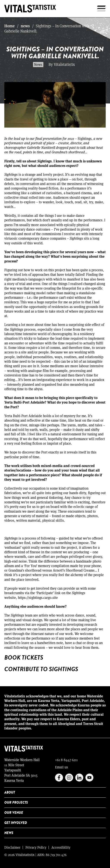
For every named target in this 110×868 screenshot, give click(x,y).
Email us (61, 767)
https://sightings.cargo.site (38, 597)
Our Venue (14, 813)
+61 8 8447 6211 (66, 760)
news (25, 26)
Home (9, 26)
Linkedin (79, 778)
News (9, 833)
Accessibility (61, 847)
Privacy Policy (36, 847)
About (10, 792)
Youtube (89, 778)
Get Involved (16, 823)
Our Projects (16, 802)
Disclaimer (12, 847)
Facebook (59, 778)
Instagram (69, 778)
